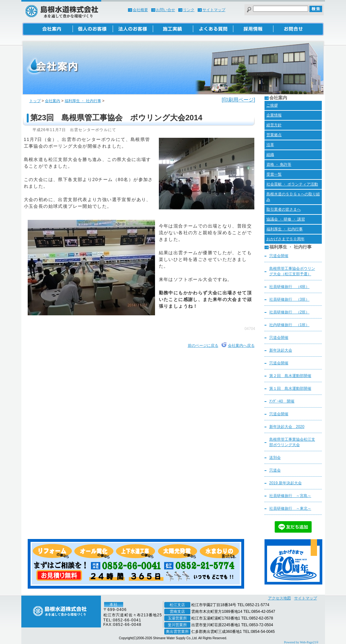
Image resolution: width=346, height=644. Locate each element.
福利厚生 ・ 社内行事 (83, 101)
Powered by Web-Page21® (301, 642)
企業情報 (274, 115)
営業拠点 (274, 135)
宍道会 (275, 470)
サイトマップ (214, 10)
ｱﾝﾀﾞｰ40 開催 (282, 401)
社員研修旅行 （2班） (290, 312)
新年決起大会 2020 (287, 427)
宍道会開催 (279, 256)
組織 (270, 155)
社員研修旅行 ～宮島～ (290, 496)
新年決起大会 (281, 350)
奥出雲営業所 (177, 632)
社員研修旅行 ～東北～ (290, 508)
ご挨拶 (272, 105)
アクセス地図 (279, 598)
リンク (189, 10)
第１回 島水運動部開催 (290, 388)
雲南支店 (177, 612)
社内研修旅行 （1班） (290, 325)
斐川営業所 (177, 625)
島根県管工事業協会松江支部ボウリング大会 (292, 442)
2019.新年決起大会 (286, 483)
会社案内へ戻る (241, 346)
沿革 (270, 145)
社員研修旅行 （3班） (290, 299)
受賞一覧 (274, 174)
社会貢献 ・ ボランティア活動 (292, 184)
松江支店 (177, 605)
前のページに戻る (203, 346)
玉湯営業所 (177, 618)
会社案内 (53, 101)
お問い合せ (166, 10)
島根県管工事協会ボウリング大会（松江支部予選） (292, 271)
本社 (114, 605)
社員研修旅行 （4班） (290, 287)
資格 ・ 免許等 (279, 164)
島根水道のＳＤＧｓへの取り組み (293, 197)
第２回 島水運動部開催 (290, 376)
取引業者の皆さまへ (284, 209)
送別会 (275, 458)
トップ (35, 101)
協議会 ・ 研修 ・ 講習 (286, 219)
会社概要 (140, 10)
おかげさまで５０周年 (286, 239)
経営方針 (274, 125)
